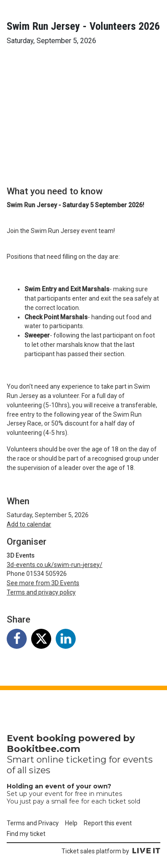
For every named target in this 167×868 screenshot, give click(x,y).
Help (71, 823)
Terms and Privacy (33, 823)
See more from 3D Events (43, 583)
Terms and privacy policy (41, 592)
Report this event (108, 823)
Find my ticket (26, 834)
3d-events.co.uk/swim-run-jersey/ (55, 565)
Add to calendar (29, 524)
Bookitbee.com (43, 749)
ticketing (86, 759)
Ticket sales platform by (111, 851)
